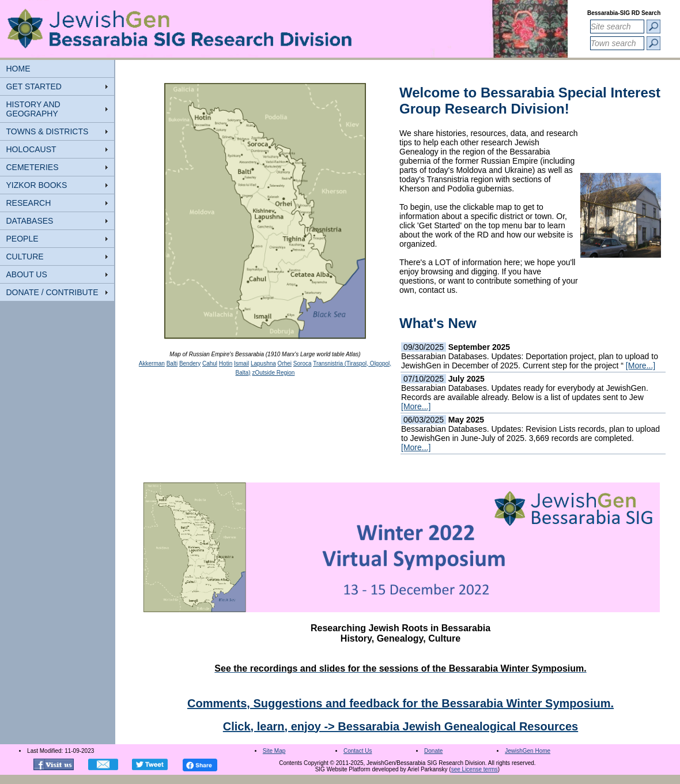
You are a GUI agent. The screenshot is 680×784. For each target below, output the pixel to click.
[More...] (641, 365)
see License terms (475, 769)
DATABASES (30, 221)
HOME (18, 69)
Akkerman (152, 363)
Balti (172, 363)
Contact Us (358, 751)
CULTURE (25, 257)
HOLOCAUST (31, 149)
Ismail (241, 363)
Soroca (303, 363)
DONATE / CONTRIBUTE (52, 292)
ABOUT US (27, 274)
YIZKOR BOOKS (37, 185)
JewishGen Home (528, 751)
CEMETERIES (33, 167)
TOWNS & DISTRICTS (48, 131)
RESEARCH (29, 203)
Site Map (274, 751)
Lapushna (263, 363)
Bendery (190, 363)
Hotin (226, 363)
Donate (433, 751)
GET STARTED (34, 86)
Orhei (285, 363)
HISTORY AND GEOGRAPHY (33, 109)
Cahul (210, 363)
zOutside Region (273, 373)
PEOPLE (22, 239)
